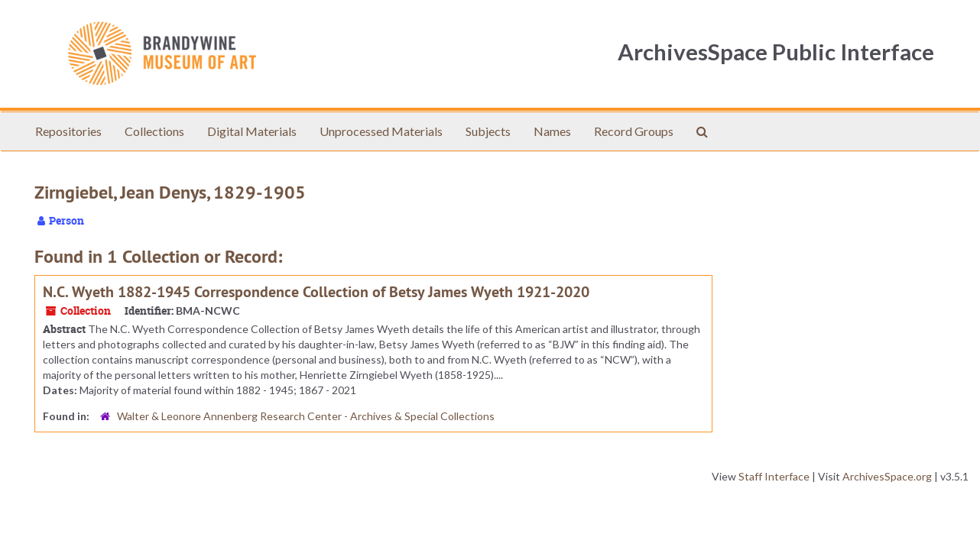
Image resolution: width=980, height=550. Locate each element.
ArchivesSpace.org (887, 476)
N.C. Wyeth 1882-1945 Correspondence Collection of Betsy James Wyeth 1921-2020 (316, 292)
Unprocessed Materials (381, 131)
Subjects (488, 131)
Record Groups (634, 131)
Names (552, 131)
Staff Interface (774, 476)
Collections (154, 131)
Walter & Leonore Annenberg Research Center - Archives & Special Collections (306, 416)
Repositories (68, 131)
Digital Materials (252, 131)
